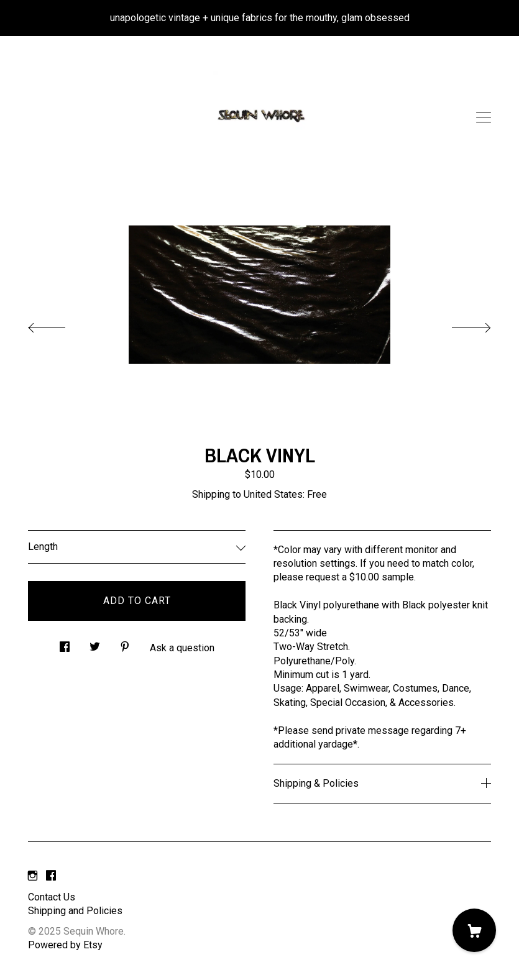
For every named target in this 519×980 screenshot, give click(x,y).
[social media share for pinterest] (125, 643)
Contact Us (52, 897)
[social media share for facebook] (65, 643)
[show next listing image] (460, 324)
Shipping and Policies (75, 911)
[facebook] (51, 877)
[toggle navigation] (484, 117)
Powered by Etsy (65, 945)
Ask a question (182, 648)
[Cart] (474, 930)
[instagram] (33, 877)
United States (273, 494)
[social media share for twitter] (95, 643)
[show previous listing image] (59, 324)
